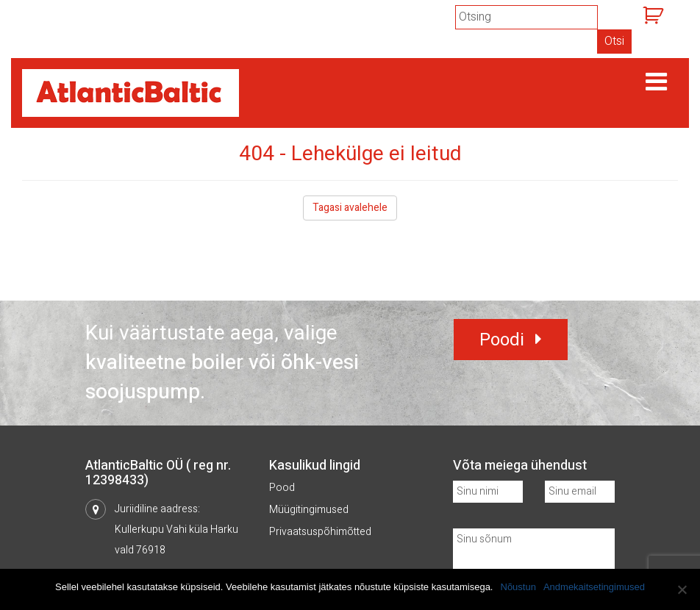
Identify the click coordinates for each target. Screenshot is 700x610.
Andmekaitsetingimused (594, 587)
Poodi (502, 340)
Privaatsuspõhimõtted (320, 532)
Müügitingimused (309, 510)
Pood (282, 488)
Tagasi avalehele (350, 208)
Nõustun (518, 587)
